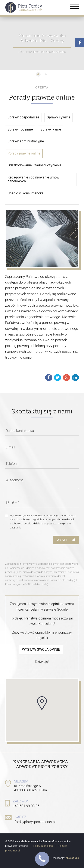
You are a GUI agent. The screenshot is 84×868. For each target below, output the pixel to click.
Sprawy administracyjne (26, 141)
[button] (42, 703)
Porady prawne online (24, 153)
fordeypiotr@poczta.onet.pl (35, 822)
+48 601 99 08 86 (26, 806)
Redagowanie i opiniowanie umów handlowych (33, 179)
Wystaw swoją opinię (41, 650)
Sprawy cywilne (59, 117)
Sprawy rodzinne (20, 129)
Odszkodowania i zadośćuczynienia (35, 165)
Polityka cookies (43, 846)
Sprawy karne (51, 129)
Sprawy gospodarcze (23, 117)
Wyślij (66, 540)
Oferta (42, 87)
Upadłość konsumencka (26, 193)
